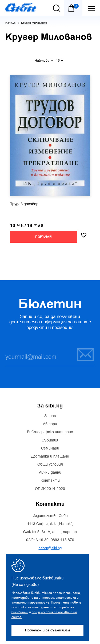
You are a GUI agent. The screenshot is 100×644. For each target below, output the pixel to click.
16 (60, 61)
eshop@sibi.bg (50, 548)
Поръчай (43, 237)
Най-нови (44, 61)
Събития (50, 440)
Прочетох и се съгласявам (47, 630)
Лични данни (50, 473)
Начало (10, 23)
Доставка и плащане (50, 456)
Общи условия (50, 465)
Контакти (50, 481)
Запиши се (85, 355)
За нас (50, 416)
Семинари (50, 448)
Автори (50, 424)
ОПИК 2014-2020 (50, 489)
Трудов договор (24, 204)
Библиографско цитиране (50, 432)
